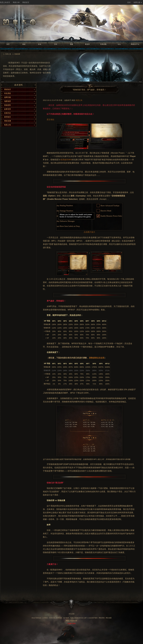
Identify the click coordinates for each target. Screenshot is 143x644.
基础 (24, 44)
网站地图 (109, 618)
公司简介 (45, 618)
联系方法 (52, 618)
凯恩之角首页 (5, 2)
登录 (129, 2)
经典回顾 (103, 44)
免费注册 (138, 2)
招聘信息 (59, 618)
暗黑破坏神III (66, 160)
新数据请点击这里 (97, 358)
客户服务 (66, 618)
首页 (8, 44)
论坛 (119, 44)
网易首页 (26, 2)
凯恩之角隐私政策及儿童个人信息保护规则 (84, 618)
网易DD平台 (135, 44)
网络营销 (102, 618)
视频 (71, 44)
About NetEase (36, 618)
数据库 (87, 44)
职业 (40, 44)
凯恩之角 (8, 54)
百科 (56, 44)
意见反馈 (71, 614)
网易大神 (16, 2)
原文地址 (51, 120)
